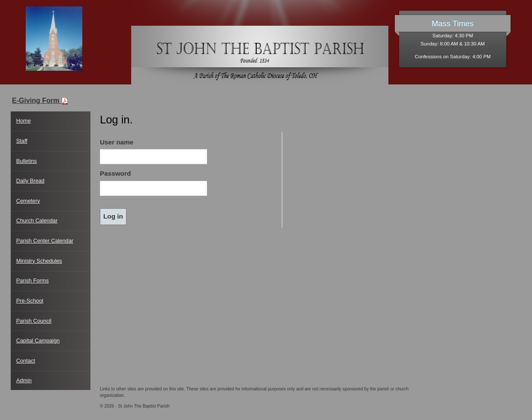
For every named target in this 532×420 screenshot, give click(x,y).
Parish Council (34, 321)
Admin (24, 380)
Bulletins (27, 161)
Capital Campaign (38, 340)
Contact (26, 361)
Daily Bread (30, 181)
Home (24, 121)
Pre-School (30, 301)
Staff (22, 141)
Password (115, 173)
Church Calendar (37, 220)
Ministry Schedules (39, 261)
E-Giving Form (40, 100)
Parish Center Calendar (45, 241)
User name (117, 142)
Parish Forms (33, 280)
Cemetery (28, 201)
